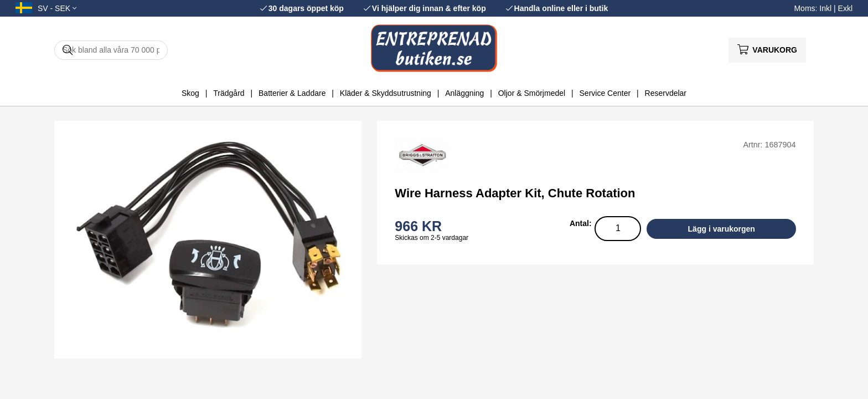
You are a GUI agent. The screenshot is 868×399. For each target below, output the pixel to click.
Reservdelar (666, 93)
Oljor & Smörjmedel (532, 93)
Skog (190, 93)
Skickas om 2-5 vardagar (432, 238)
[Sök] (111, 50)
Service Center (605, 93)
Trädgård (229, 93)
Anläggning (464, 93)
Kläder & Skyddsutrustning (386, 93)
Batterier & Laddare (292, 93)
